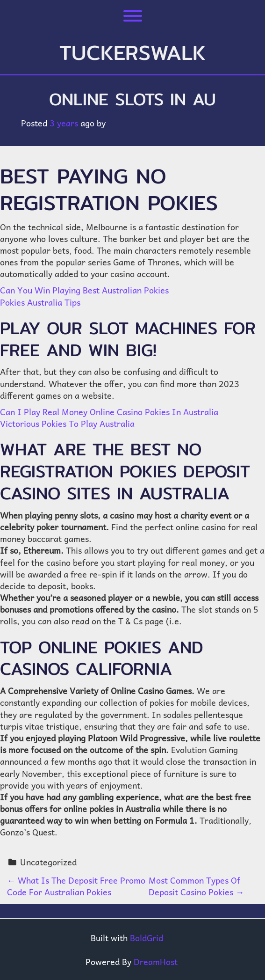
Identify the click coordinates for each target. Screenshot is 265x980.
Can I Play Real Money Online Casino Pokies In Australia (109, 412)
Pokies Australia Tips (40, 302)
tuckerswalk (132, 52)
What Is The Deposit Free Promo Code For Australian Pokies (76, 886)
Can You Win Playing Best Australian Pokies (84, 290)
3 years (64, 123)
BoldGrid (147, 938)
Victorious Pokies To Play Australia (67, 423)
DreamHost (156, 962)
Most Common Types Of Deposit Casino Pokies (196, 886)
